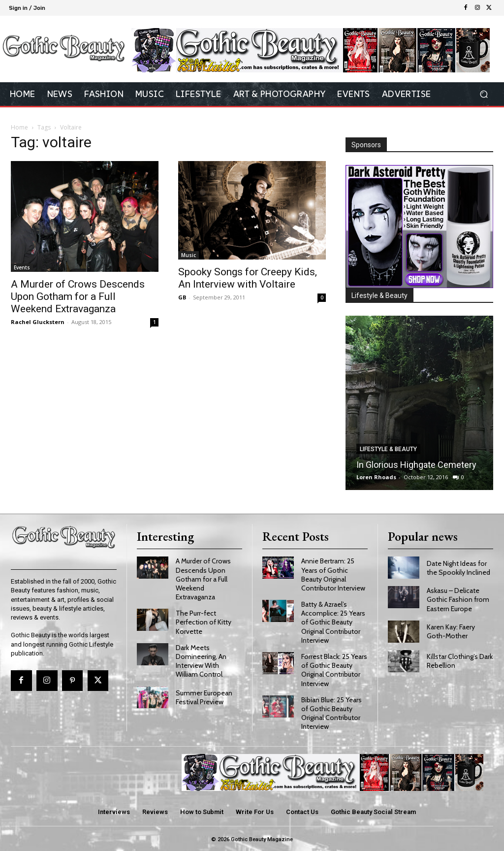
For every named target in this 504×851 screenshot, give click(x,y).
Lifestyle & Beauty (388, 449)
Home (19, 127)
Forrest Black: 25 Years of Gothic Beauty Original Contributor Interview (334, 668)
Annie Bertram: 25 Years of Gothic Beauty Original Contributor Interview (333, 573)
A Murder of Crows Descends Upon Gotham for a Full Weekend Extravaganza (78, 296)
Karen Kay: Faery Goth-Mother (451, 630)
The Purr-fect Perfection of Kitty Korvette (204, 621)
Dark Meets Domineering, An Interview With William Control (201, 659)
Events (22, 267)
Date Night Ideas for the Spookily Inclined (458, 566)
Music (189, 255)
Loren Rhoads (376, 477)
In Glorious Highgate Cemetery (416, 465)
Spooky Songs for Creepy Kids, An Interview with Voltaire (248, 278)
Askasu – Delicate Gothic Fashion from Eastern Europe (458, 598)
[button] (484, 94)
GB (182, 297)
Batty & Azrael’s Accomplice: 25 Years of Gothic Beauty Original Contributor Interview (333, 621)
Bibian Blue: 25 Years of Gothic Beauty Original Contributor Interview (331, 711)
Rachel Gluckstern (38, 322)
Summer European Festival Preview (204, 695)
